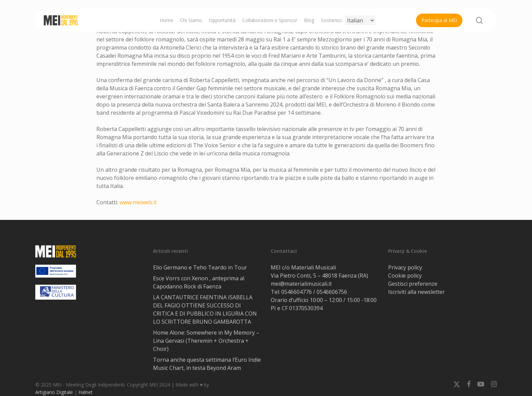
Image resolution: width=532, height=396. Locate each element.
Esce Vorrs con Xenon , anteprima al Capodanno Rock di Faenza (199, 282)
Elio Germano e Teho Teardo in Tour (200, 267)
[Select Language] (360, 20)
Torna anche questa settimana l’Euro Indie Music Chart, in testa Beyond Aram (207, 364)
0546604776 (297, 292)
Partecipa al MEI (439, 20)
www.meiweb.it (138, 202)
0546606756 (332, 292)
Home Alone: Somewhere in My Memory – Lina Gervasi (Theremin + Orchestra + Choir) (206, 341)
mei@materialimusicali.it (301, 284)
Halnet (85, 392)
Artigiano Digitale (54, 392)
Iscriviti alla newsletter (416, 292)
